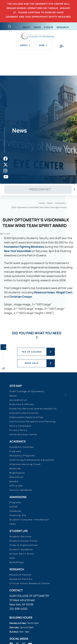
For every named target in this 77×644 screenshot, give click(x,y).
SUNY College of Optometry (27, 391)
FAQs (13, 524)
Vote (12, 558)
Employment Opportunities (26, 417)
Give (43, 45)
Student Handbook (21, 549)
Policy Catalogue (20, 426)
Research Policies (21, 579)
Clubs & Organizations (24, 545)
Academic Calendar (22, 447)
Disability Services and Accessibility (33, 409)
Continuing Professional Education (32, 460)
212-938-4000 (18, 609)
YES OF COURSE (32, 352)
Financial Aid (18, 515)
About (27, 27)
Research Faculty (21, 575)
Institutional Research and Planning (33, 422)
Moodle (14, 481)
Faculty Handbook (21, 490)
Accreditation (18, 400)
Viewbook (15, 511)
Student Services (21, 536)
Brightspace (17, 473)
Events (49, 27)
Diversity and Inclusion (24, 413)
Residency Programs (22, 456)
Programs (15, 451)
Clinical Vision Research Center (30, 583)
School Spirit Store (22, 554)
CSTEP (14, 507)
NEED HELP (32, 363)
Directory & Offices (22, 404)
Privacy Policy (18, 430)
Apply (25, 45)
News (37, 27)
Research (63, 27)
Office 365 (16, 486)
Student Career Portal (24, 541)
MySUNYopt (17, 562)
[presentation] (74, 189)
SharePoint (17, 477)
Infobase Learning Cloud (25, 464)
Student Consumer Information (29, 520)
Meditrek (15, 468)
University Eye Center (23, 434)
